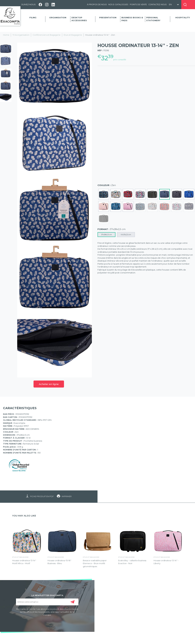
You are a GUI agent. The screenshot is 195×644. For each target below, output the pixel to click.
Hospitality (183, 18)
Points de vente (138, 4)
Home (6, 35)
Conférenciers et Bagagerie (47, 35)
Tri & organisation (21, 35)
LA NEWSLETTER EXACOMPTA (47, 595)
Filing (33, 18)
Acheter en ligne (49, 384)
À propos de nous (97, 4)
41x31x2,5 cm (126, 235)
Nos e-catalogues (118, 4)
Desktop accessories (79, 19)
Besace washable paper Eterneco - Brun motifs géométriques (95, 563)
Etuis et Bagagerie (73, 35)
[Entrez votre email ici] (47, 602)
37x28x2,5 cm (106, 235)
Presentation (108, 18)
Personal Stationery (153, 19)
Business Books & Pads (132, 19)
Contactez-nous (158, 4)
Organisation (58, 18)
